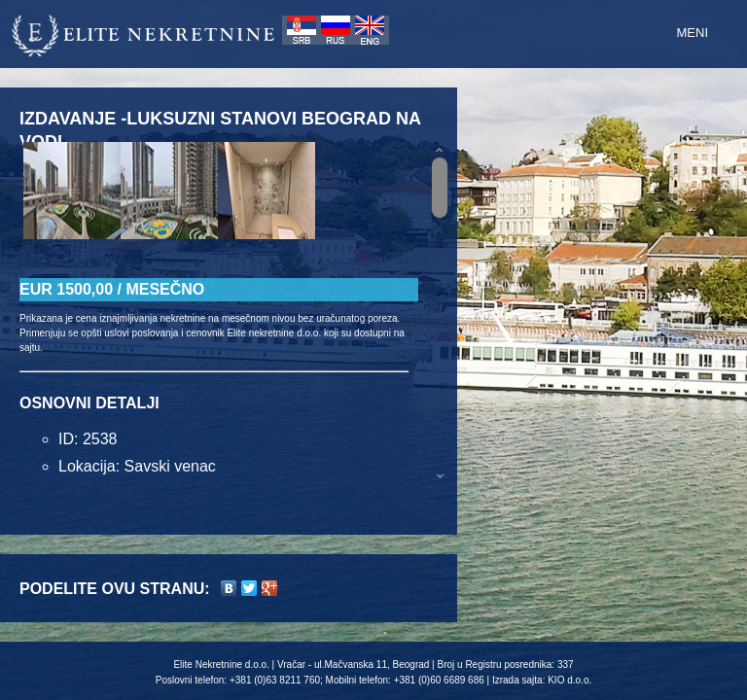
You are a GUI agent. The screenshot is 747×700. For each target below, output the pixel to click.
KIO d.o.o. (569, 680)
